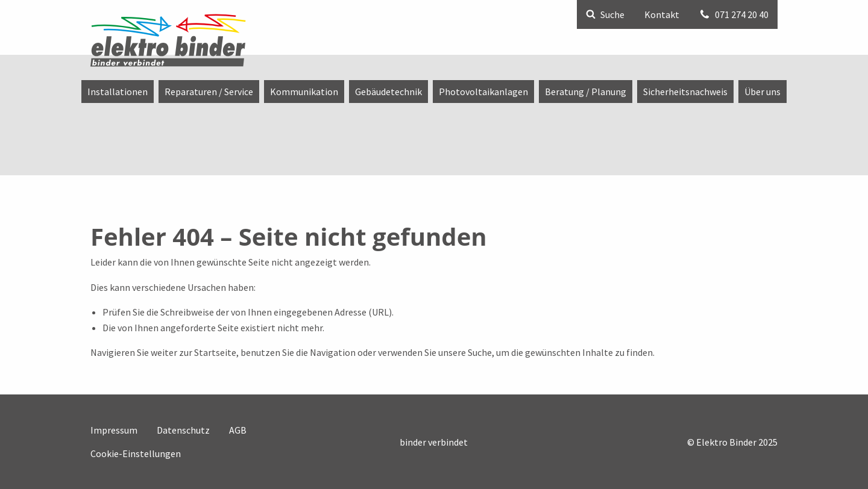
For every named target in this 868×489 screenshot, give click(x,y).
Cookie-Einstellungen (136, 453)
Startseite (215, 352)
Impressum (114, 430)
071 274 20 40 (734, 14)
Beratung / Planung (586, 92)
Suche (605, 14)
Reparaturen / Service (209, 92)
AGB (238, 430)
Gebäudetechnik (388, 92)
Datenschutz (183, 430)
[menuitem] (118, 92)
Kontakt (662, 14)
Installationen (118, 92)
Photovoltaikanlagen (483, 92)
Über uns (763, 92)
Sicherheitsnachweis (685, 92)
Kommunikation (304, 92)
